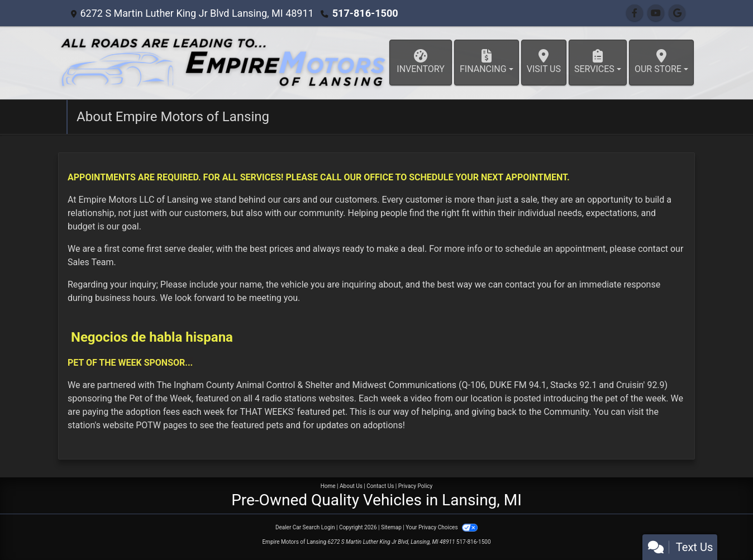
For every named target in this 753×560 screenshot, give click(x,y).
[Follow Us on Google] (677, 13)
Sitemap (391, 527)
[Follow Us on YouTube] (656, 13)
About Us (351, 486)
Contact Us (380, 486)
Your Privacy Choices (442, 527)
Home (328, 486)
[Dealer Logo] (223, 63)
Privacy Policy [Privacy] (416, 486)
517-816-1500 (365, 13)
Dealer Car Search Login (305, 527)
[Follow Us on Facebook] (635, 13)
